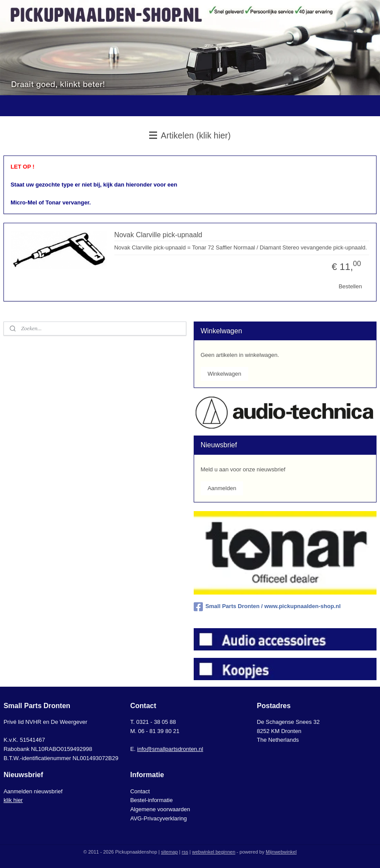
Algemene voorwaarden (160, 809)
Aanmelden (222, 488)
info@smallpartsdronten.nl (170, 749)
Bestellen (350, 286)
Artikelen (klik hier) (190, 135)
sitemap (169, 852)
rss (185, 852)
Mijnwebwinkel (281, 852)
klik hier (13, 800)
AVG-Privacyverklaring (158, 818)
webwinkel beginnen (214, 852)
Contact (140, 791)
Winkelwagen (224, 374)
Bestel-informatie (151, 800)
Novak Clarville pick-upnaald (158, 234)
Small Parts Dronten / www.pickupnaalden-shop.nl (267, 607)
